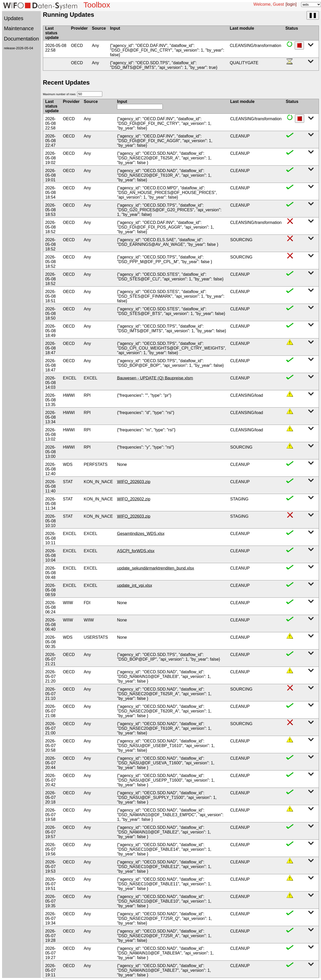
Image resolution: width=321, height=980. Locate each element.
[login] (291, 4)
